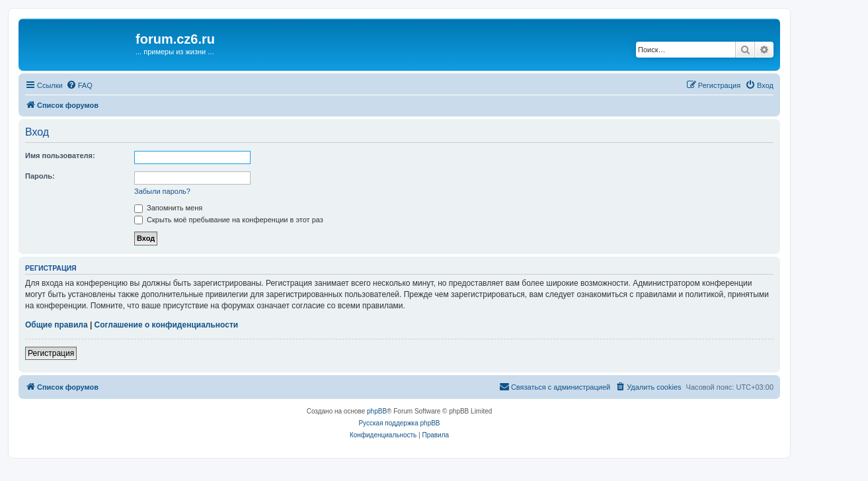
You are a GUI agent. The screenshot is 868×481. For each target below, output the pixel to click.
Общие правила (57, 325)
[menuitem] (79, 85)
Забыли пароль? (162, 191)
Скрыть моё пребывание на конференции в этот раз (229, 220)
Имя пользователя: (60, 155)
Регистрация (51, 353)
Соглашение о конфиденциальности (167, 325)
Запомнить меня (168, 208)
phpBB (377, 411)
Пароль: (40, 176)
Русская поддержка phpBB (399, 423)
